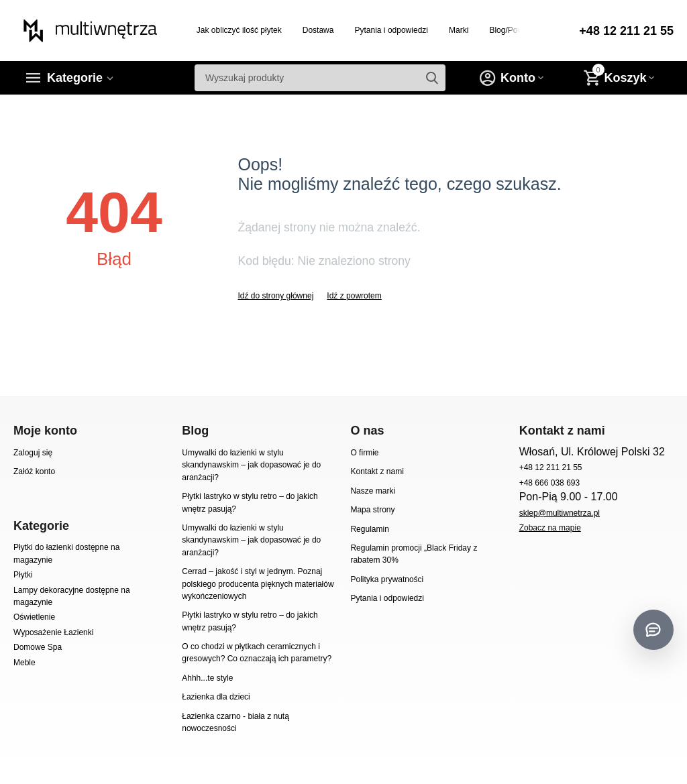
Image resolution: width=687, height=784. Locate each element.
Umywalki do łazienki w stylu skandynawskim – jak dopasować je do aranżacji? (251, 465)
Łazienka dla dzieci (216, 697)
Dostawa (318, 30)
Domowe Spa (38, 647)
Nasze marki (373, 491)
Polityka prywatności (387, 579)
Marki (459, 30)
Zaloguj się (33, 453)
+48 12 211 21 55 (626, 31)
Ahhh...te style (207, 678)
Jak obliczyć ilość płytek (239, 30)
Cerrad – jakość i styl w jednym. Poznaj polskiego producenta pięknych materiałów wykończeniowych (258, 584)
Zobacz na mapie (550, 528)
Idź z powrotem (354, 296)
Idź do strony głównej (275, 296)
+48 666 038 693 (550, 483)
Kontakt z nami (377, 471)
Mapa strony (372, 510)
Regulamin (369, 529)
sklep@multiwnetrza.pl (560, 513)
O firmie (364, 453)
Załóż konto (34, 471)
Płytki (23, 575)
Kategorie (75, 78)
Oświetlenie (34, 617)
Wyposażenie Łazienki (53, 632)
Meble (24, 663)
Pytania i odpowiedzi (391, 30)
